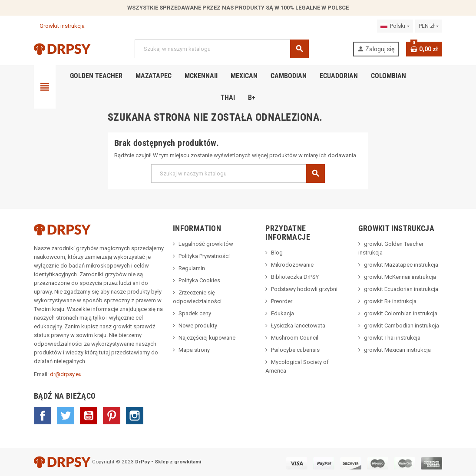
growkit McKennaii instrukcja (400, 277)
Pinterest (112, 416)
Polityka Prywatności (204, 256)
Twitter (66, 416)
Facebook (43, 416)
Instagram (135, 416)
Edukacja (283, 313)
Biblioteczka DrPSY (295, 277)
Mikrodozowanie (292, 265)
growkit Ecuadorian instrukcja (401, 289)
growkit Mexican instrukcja (397, 350)
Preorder (282, 301)
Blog (277, 253)
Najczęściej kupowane (207, 338)
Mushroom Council (295, 338)
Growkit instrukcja (59, 26)
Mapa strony (194, 350)
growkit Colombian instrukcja (401, 313)
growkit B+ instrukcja (390, 301)
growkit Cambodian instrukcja (402, 326)
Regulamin (192, 268)
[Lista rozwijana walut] (429, 26)
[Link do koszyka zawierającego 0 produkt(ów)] (424, 49)
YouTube (89, 416)
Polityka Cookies (199, 280)
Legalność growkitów (206, 244)
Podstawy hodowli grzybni (304, 289)
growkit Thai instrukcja (392, 338)
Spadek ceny (195, 313)
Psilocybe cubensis (295, 350)
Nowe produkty (198, 326)
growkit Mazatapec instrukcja (401, 265)
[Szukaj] (221, 49)
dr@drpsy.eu (66, 374)
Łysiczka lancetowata (298, 326)
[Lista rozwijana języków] (395, 26)
